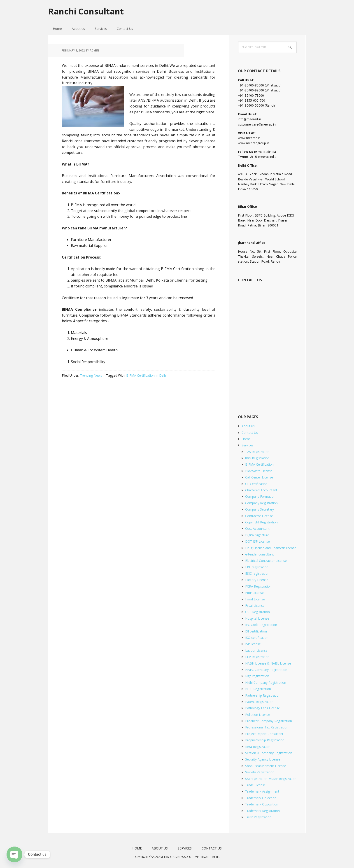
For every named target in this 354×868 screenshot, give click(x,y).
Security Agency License (263, 759)
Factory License (257, 580)
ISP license (253, 644)
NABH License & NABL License (268, 663)
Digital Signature (257, 535)
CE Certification (256, 484)
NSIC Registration (258, 689)
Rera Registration (258, 747)
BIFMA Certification (259, 464)
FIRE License (254, 593)
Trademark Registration (262, 811)
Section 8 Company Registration (269, 753)
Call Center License (259, 477)
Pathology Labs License (263, 708)
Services (248, 445)
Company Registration (261, 503)
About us (248, 426)
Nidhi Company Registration (266, 682)
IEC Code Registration (261, 625)
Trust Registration (258, 817)
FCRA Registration (258, 586)
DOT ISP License (257, 541)
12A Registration (257, 452)
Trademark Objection (261, 798)
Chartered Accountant (261, 490)
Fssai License (255, 605)
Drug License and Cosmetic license (271, 548)
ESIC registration (257, 573)
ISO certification (257, 638)
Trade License (255, 785)
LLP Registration (257, 657)
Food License (255, 599)
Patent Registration (259, 702)
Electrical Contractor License (266, 561)
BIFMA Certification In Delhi (146, 375)
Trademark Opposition (262, 804)
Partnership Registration (263, 695)
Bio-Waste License (259, 471)
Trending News (91, 375)
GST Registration (257, 612)
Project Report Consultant (264, 734)
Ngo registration (257, 676)
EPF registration (257, 567)
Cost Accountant (257, 528)
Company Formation (260, 496)
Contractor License (259, 516)
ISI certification (256, 631)
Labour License (256, 650)
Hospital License (257, 618)
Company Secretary (260, 509)
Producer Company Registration (269, 721)
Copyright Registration (261, 522)
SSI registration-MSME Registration (271, 779)
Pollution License (258, 715)
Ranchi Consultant (86, 11)
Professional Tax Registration (267, 727)
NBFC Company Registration (266, 670)
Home (246, 439)
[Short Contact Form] (267, 343)
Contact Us (250, 433)
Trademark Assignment (262, 791)
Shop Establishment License (266, 766)
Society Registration (260, 772)
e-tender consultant (260, 554)
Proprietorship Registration (265, 740)
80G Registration (257, 458)
